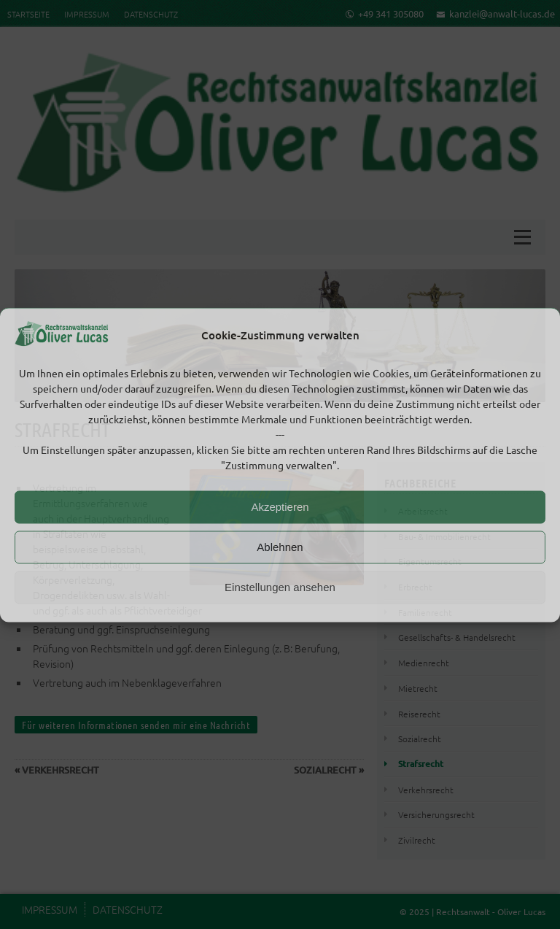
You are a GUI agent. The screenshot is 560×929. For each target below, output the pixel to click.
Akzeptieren (280, 507)
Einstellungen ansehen (280, 587)
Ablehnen (280, 547)
